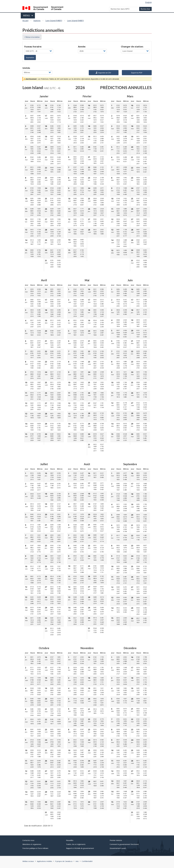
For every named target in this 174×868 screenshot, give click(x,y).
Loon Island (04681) (54, 21)
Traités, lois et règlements (76, 844)
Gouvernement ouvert (118, 848)
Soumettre (30, 57)
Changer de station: (132, 47)
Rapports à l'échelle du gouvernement (80, 848)
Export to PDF (137, 73)
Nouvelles (70, 840)
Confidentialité (87, 861)
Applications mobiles (45, 861)
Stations (37, 21)
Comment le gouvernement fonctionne (124, 844)
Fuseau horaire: (33, 47)
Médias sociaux (28, 861)
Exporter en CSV (103, 73)
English (148, 2)
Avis (77, 861)
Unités (26, 68)
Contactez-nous (28, 840)
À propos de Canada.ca (64, 861)
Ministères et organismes (32, 844)
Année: (82, 47)
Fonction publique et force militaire (35, 848)
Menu (28, 15)
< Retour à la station (32, 37)
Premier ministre (116, 840)
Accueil (25, 21)
